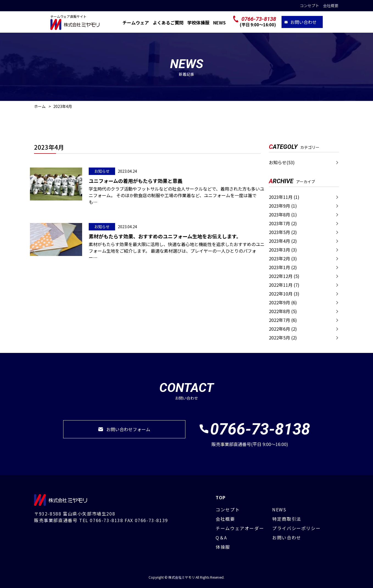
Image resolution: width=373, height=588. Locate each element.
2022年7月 (283, 320)
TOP (221, 497)
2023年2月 (283, 258)
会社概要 (331, 5)
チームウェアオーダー (240, 528)
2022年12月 (284, 276)
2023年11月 (284, 197)
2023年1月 (283, 267)
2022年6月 (283, 329)
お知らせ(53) (282, 162)
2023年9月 (283, 206)
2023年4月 (283, 241)
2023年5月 (283, 232)
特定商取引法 (287, 519)
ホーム (40, 106)
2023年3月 (283, 250)
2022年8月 (283, 311)
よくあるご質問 (168, 23)
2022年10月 (284, 294)
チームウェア (136, 23)
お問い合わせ (304, 22)
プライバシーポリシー (296, 528)
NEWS (219, 23)
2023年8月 (283, 214)
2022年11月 (284, 285)
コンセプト (310, 5)
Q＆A (221, 537)
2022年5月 (283, 338)
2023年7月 (283, 223)
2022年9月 (283, 302)
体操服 (223, 547)
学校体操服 (198, 23)
